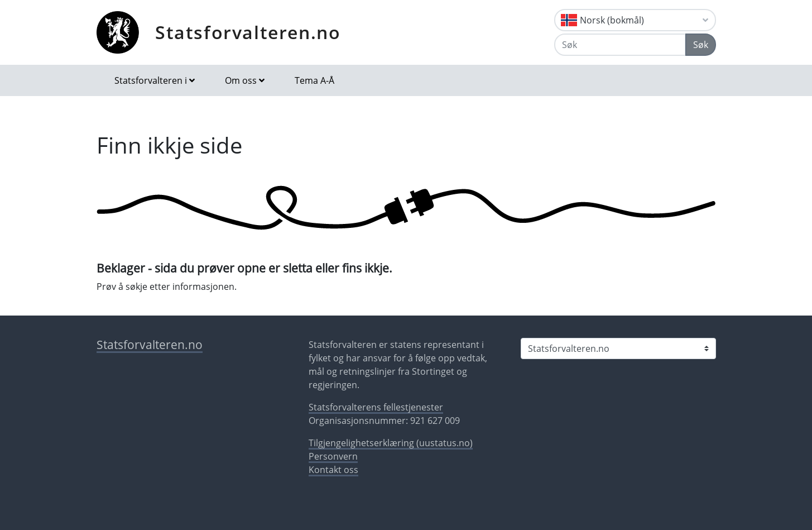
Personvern (333, 456)
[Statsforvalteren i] (618, 348)
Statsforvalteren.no (248, 32)
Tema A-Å (314, 80)
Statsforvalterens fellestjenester (376, 407)
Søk (701, 45)
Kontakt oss (333, 470)
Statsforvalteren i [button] (151, 80)
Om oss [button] (241, 80)
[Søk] (620, 45)
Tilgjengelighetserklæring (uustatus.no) (391, 443)
